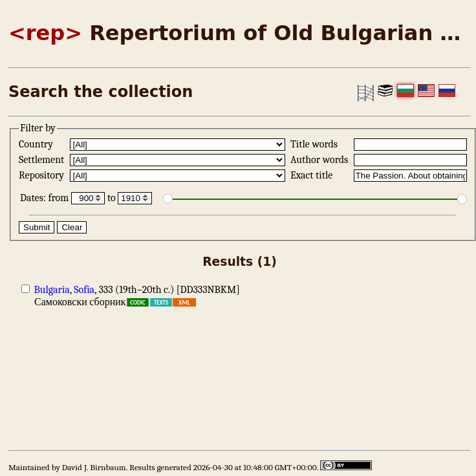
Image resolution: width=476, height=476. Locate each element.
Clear (72, 227)
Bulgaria (52, 290)
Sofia (84, 290)
